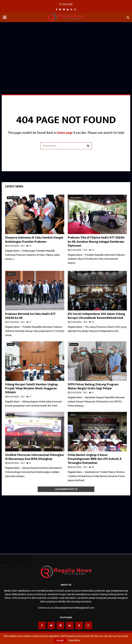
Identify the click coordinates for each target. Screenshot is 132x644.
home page (65, 133)
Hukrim (73, 274)
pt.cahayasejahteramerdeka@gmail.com (72, 608)
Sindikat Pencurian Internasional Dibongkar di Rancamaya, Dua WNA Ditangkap (35, 457)
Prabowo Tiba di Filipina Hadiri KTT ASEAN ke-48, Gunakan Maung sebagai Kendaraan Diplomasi (96, 242)
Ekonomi (74, 344)
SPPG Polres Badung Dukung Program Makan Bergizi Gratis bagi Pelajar (93, 386)
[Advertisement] (66, 50)
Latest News (14, 187)
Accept (60, 640)
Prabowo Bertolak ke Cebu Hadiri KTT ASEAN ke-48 (30, 316)
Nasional (11, 274)
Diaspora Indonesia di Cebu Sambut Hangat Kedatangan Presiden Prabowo (34, 240)
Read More (74, 640)
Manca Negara (13, 198)
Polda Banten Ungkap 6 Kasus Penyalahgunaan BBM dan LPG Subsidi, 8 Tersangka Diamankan (95, 459)
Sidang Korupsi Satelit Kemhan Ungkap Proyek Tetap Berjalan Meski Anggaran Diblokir (32, 389)
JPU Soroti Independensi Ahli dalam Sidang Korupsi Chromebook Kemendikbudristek (96, 316)
